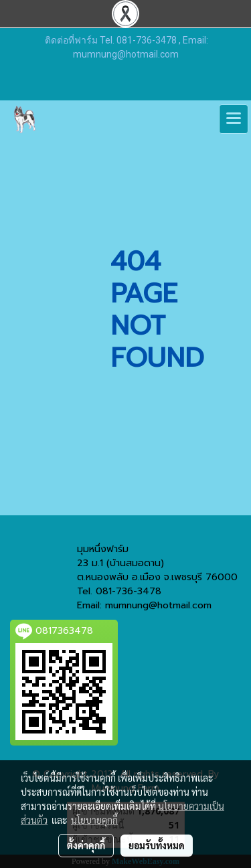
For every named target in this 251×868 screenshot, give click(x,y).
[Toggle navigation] (234, 119)
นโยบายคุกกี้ (94, 820)
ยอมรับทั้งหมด (157, 845)
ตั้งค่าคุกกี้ (86, 845)
